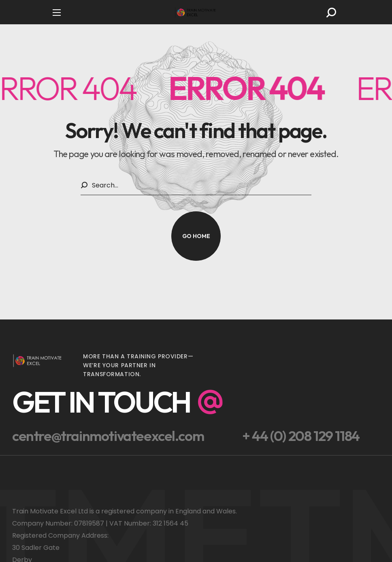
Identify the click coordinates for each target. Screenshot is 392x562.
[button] (331, 13)
